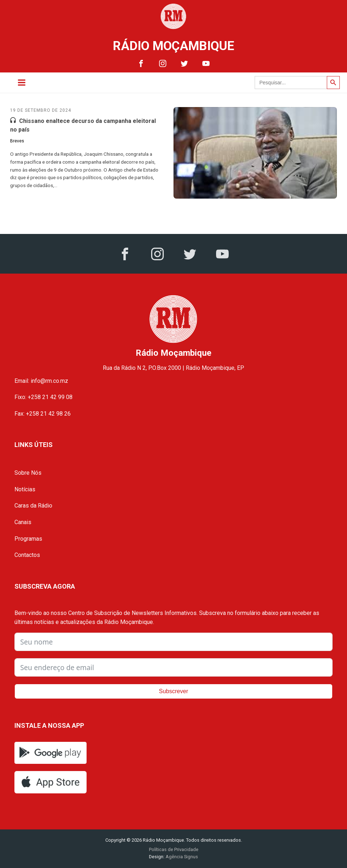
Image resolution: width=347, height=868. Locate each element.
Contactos (27, 555)
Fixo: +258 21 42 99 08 (43, 397)
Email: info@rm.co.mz (41, 381)
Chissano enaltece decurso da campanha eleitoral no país (83, 125)
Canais (23, 522)
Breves (17, 141)
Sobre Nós (28, 473)
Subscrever (174, 691)
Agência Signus (181, 857)
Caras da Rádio (33, 506)
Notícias (25, 489)
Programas (28, 539)
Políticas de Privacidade (174, 849)
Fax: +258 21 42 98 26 (43, 414)
